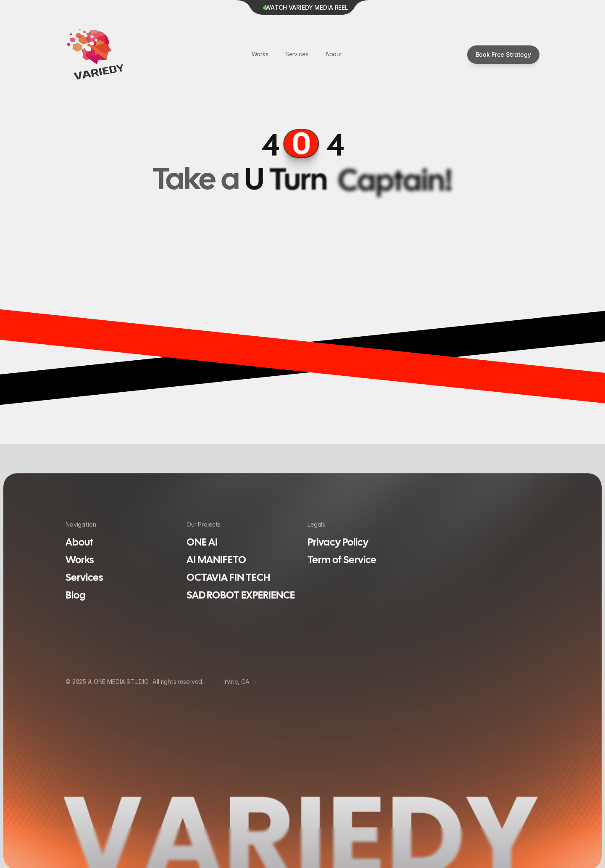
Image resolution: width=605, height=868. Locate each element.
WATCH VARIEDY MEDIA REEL (307, 7)
